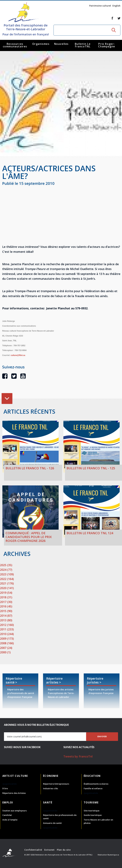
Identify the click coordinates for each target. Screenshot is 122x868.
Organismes (41, 44)
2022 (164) (7, 579)
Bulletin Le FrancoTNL (83, 45)
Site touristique (92, 811)
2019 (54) (6, 593)
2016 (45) (6, 606)
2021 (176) (7, 583)
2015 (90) (6, 611)
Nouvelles (61, 44)
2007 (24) (6, 648)
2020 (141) (7, 588)
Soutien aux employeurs (15, 811)
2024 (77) (6, 570)
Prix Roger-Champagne (107, 45)
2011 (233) (7, 629)
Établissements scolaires (96, 784)
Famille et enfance (93, 788)
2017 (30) (6, 602)
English (116, 6)
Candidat (7, 815)
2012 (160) (7, 625)
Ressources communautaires (15, 45)
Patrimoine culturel (100, 6)
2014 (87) (6, 616)
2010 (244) (7, 634)
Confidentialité (33, 850)
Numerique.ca (113, 855)
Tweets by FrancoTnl (78, 756)
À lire (5, 788)
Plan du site (64, 850)
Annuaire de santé (52, 823)
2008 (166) (7, 643)
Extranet (49, 850)
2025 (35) (6, 565)
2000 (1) (5, 652)
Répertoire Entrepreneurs (56, 784)
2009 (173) (7, 639)
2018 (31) (6, 597)
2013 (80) (6, 620)
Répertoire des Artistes (14, 793)
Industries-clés (51, 788)
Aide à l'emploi (10, 820)
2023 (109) (7, 574)
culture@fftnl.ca (18, 355)
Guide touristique (93, 815)
